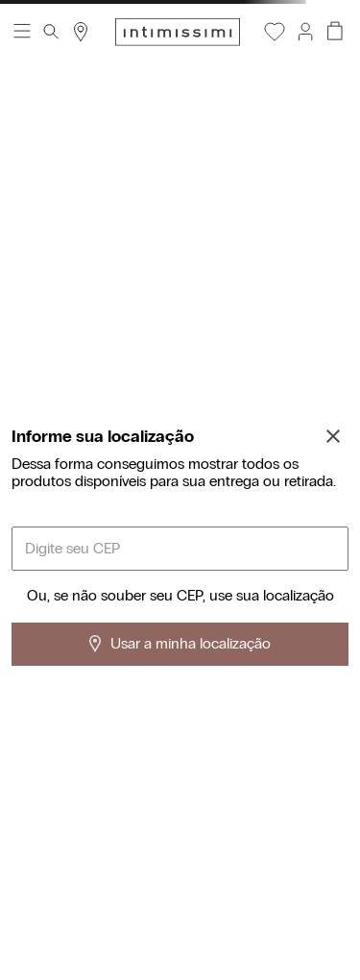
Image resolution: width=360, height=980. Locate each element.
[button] (304, 32)
